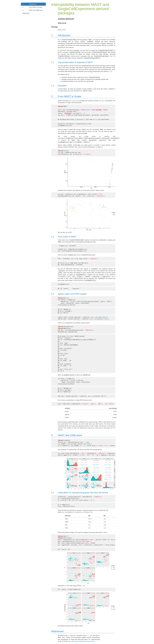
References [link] (26, 13)
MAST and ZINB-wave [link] (32, 10)
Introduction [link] (29, 4)
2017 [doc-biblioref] (74, 101)
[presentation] (101, 71)
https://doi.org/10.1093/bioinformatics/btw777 (82, 641)
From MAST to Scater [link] (32, 7)
